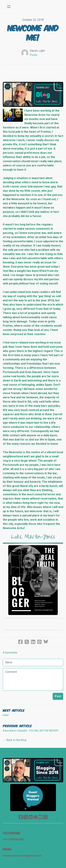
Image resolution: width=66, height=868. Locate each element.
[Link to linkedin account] (31, 817)
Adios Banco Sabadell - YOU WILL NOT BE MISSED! (31, 731)
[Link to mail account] (36, 817)
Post (58, 696)
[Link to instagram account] (45, 817)
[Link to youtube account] (40, 817)
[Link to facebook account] (21, 817)
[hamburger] (9, 7)
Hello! (6, 715)
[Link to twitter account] (26, 817)
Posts (34, 55)
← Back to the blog (15, 740)
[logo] (38, 7)
